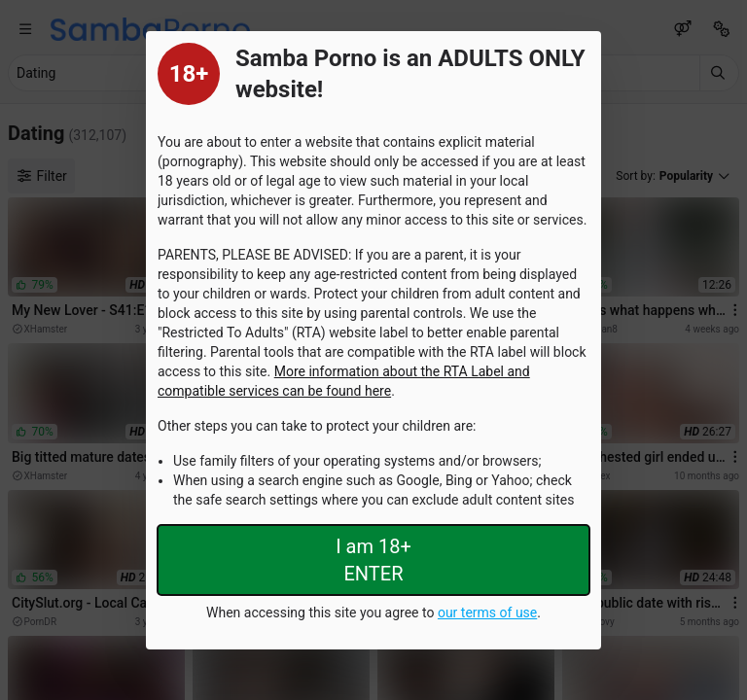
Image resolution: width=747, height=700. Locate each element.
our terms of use (487, 612)
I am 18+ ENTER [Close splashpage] (373, 560)
